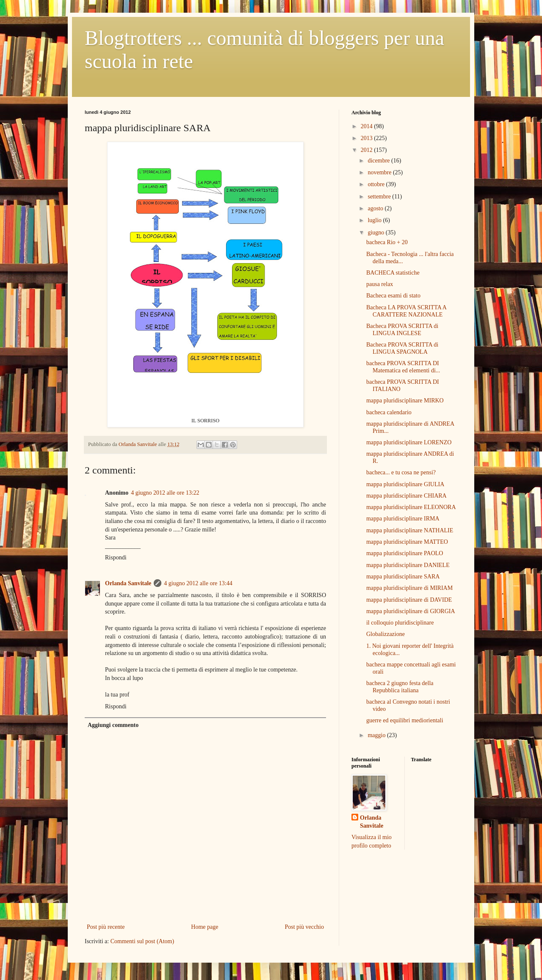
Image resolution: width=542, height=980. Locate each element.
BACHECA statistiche (393, 273)
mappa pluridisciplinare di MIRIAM (409, 588)
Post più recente (106, 927)
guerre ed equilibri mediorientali (405, 720)
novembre (380, 172)
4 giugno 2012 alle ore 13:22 (165, 493)
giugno (376, 233)
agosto (376, 208)
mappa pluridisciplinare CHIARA (406, 496)
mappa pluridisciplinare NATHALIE (410, 530)
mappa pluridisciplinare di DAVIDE (409, 600)
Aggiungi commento (113, 725)
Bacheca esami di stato (393, 296)
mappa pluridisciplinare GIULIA (405, 484)
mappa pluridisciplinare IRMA (403, 519)
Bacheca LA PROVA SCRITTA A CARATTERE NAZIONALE (406, 311)
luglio (375, 220)
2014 (368, 126)
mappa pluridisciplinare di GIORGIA (411, 611)
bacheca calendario (389, 412)
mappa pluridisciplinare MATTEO (407, 542)
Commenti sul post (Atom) (142, 941)
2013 (368, 138)
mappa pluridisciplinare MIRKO (405, 401)
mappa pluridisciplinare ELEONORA (411, 507)
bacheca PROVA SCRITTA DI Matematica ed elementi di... (403, 367)
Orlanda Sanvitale (128, 583)
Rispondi (116, 557)
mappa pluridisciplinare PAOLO (405, 553)
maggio (377, 735)
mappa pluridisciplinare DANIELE (408, 565)
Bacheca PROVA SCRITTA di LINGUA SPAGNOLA (402, 348)
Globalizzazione (386, 634)
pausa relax (380, 284)
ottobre (377, 184)
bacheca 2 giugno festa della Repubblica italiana (400, 687)
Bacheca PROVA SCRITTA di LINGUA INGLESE (402, 330)
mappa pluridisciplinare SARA (403, 577)
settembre (380, 197)
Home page (205, 927)
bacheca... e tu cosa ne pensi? (401, 472)
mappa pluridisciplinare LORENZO (409, 442)
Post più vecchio (304, 927)
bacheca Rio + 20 (387, 242)
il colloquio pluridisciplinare (400, 623)
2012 (368, 150)
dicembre (379, 161)
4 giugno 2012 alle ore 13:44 (198, 583)
